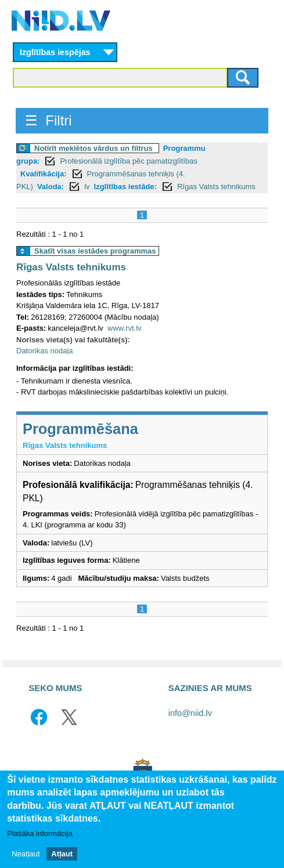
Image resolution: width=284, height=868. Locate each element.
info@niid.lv (190, 713)
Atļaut (62, 854)
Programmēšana (80, 429)
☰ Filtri (48, 120)
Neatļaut (26, 854)
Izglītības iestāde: (125, 187)
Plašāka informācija (40, 834)
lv (87, 187)
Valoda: (51, 187)
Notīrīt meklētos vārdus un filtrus (94, 148)
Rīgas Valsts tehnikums (216, 187)
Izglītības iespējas (55, 52)
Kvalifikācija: (44, 174)
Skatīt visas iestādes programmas (95, 251)
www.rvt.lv (125, 328)
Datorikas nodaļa (45, 351)
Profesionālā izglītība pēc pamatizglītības (128, 161)
